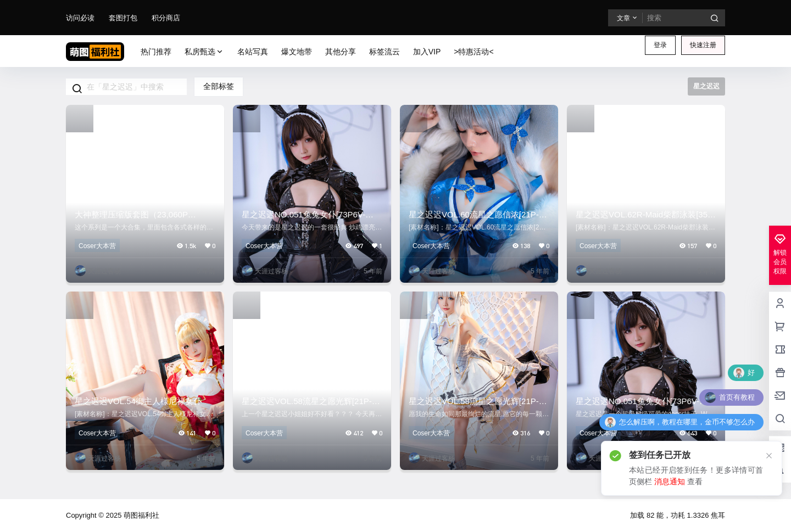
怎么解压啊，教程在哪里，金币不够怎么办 (687, 422)
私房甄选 (204, 52)
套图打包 (123, 18)
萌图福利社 (140, 515)
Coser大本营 (97, 246)
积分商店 (166, 18)
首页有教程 (737, 397)
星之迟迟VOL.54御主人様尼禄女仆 (138, 401)
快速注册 (703, 45)
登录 (660, 45)
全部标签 (219, 86)
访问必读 (80, 18)
